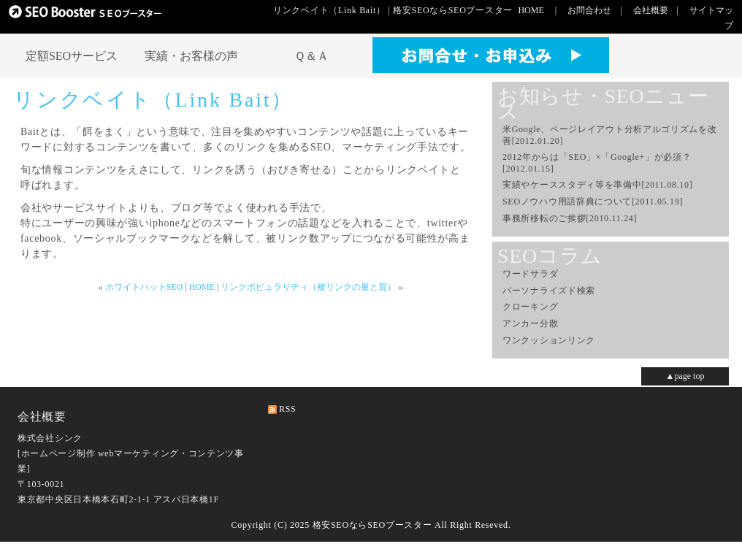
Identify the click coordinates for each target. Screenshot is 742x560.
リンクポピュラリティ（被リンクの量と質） (308, 287)
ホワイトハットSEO (144, 287)
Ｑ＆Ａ (311, 56)
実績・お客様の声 (191, 56)
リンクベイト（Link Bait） (153, 100)
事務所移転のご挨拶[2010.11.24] (570, 218)
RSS (287, 409)
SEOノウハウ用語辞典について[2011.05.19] (593, 202)
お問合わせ (589, 10)
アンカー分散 (530, 323)
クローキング (530, 307)
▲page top (685, 376)
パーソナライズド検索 (549, 291)
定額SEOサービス (72, 56)
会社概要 (651, 10)
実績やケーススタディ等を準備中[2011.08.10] (597, 185)
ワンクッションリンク (549, 340)
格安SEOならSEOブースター (372, 525)
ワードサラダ (530, 274)
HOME (531, 10)
